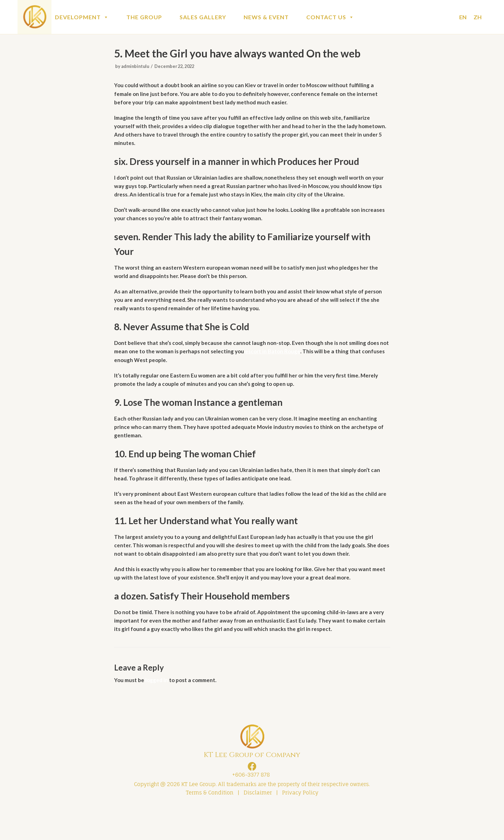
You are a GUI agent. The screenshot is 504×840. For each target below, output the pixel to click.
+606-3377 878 (250, 806)
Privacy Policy (300, 825)
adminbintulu (137, 68)
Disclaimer (258, 825)
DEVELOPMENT (82, 17)
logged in (159, 710)
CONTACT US (330, 17)
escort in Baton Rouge (304, 367)
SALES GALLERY (203, 17)
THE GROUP (144, 17)
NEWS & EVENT (266, 17)
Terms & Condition (210, 825)
